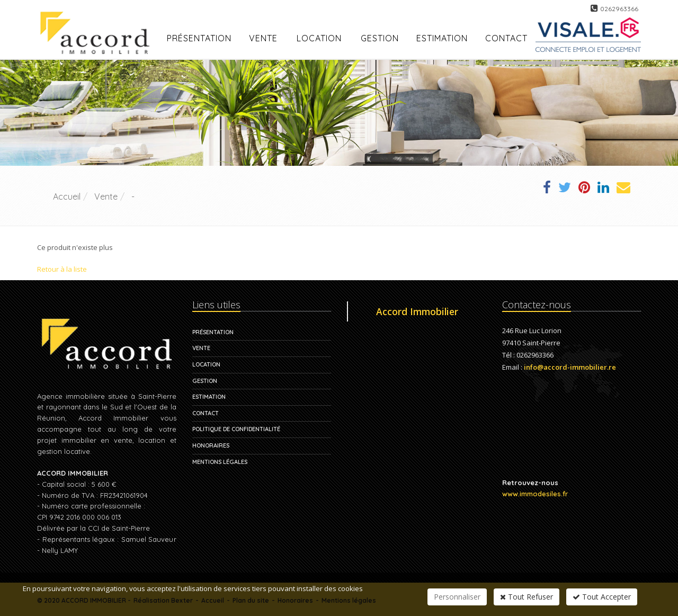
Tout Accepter (602, 597)
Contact (206, 413)
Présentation (213, 332)
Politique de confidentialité (236, 429)
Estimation (209, 397)
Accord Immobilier (417, 311)
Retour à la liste (62, 269)
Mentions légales (220, 462)
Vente (263, 38)
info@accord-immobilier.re (570, 367)
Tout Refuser (527, 597)
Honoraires (211, 445)
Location (319, 38)
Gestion (205, 381)
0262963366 (619, 9)
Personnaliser (457, 597)
